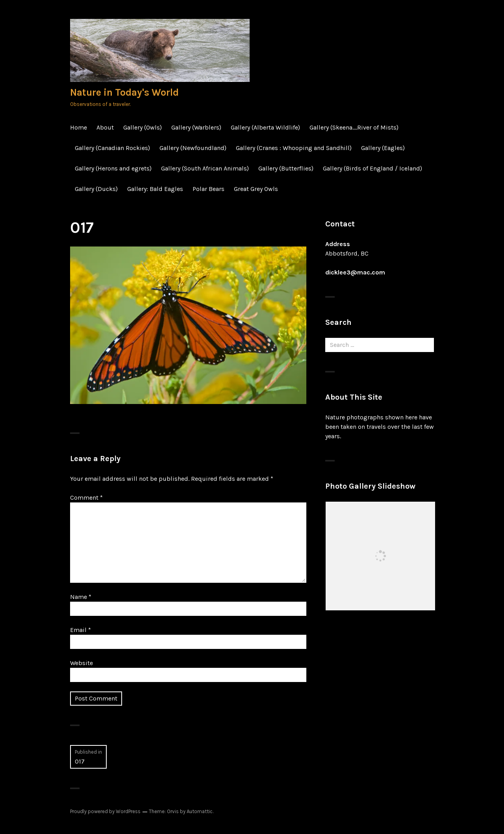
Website (82, 663)
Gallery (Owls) (143, 127)
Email (81, 630)
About (105, 127)
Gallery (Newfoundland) (193, 148)
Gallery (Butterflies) (286, 168)
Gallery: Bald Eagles (155, 189)
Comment (86, 498)
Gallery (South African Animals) (205, 168)
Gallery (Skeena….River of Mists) (354, 127)
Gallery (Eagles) (383, 148)
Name (81, 597)
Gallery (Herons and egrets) (113, 168)
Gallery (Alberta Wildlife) (265, 127)
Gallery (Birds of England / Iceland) (372, 168)
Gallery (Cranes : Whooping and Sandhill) (294, 148)
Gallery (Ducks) (96, 189)
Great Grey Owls (256, 189)
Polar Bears (208, 189)
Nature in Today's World (124, 92)
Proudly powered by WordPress (105, 811)
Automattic (200, 811)
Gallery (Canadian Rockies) (112, 148)
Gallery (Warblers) (196, 127)
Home (79, 127)
